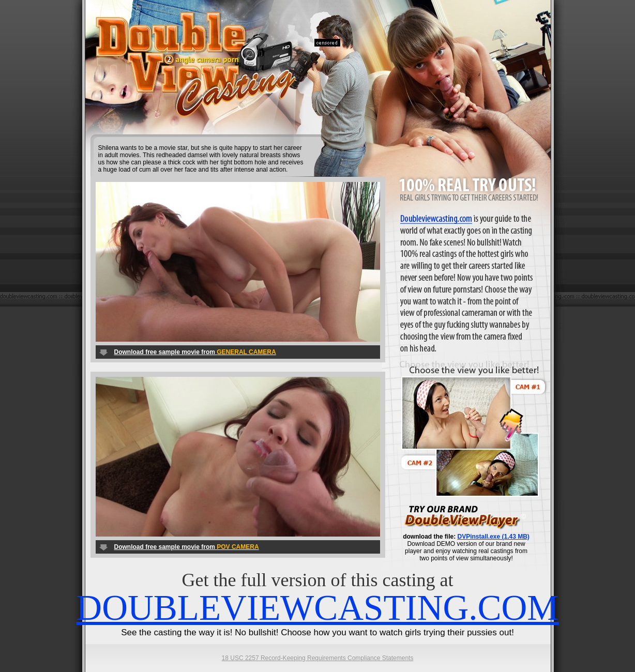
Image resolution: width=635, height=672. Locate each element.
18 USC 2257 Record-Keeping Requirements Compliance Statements (318, 658)
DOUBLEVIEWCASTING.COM (317, 608)
